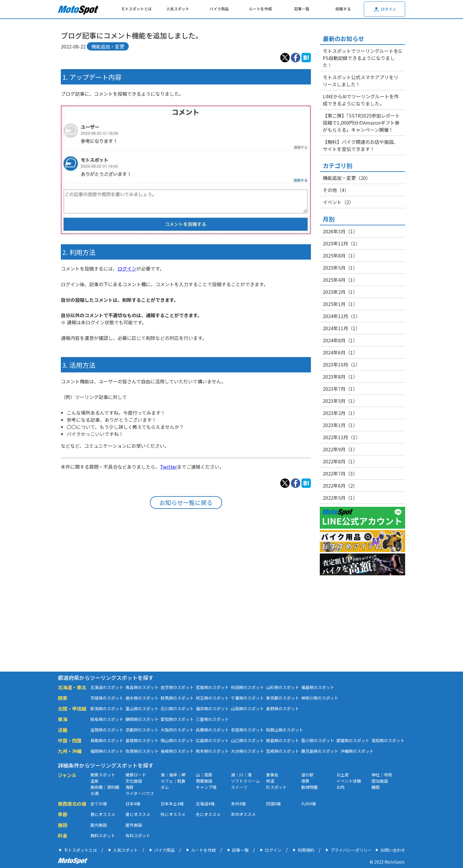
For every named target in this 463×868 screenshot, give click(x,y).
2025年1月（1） (340, 304)
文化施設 (134, 781)
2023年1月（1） (340, 425)
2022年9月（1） (340, 449)
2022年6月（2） (340, 486)
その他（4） (336, 190)
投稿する (343, 9)
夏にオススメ (138, 814)
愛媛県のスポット (353, 740)
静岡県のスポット (142, 719)
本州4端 (238, 804)
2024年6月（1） (340, 352)
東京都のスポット (283, 698)
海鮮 (130, 787)
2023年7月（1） (340, 389)
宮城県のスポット (212, 687)
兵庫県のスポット (212, 730)
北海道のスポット (107, 687)
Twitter (168, 467)
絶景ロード (136, 775)
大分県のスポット (247, 751)
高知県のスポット (388, 740)
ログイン (127, 268)
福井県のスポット (212, 709)
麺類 (376, 787)
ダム (165, 787)
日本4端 (133, 804)
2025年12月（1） (341, 243)
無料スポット (103, 836)
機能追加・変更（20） (347, 178)
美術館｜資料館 (105, 787)
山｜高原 (204, 775)
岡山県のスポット (177, 740)
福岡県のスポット (107, 751)
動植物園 (309, 787)
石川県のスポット (177, 709)
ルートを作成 (260, 9)
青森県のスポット (142, 687)
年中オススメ (243, 814)
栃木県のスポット (142, 698)
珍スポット (276, 787)
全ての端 (99, 804)
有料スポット (138, 836)
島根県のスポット (142, 740)
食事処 (272, 775)
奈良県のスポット (247, 730)
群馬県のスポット (177, 698)
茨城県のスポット (107, 698)
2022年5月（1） (340, 498)
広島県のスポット (212, 740)
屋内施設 (99, 825)
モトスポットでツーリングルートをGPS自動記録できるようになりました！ (362, 58)
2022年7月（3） (340, 473)
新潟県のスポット (107, 709)
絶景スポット (103, 775)
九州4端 (309, 804)
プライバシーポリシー (351, 850)
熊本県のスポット (212, 751)
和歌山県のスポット (285, 730)
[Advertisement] (186, 586)
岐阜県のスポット (107, 719)
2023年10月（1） (341, 364)
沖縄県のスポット (357, 751)
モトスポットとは (136, 9)
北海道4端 (205, 804)
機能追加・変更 (108, 46)
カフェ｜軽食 (173, 781)
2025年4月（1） (340, 280)
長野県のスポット (283, 709)
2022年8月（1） (340, 461)
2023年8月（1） (340, 377)
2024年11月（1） (341, 328)
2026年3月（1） (340, 231)
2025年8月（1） (340, 255)
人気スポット (178, 9)
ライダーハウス (140, 793)
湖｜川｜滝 (241, 775)
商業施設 (204, 781)
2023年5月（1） (340, 401)
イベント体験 (349, 781)
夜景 (305, 781)
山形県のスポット (283, 687)
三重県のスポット (212, 719)
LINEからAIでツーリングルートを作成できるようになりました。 (361, 100)
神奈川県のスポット (320, 698)
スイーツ (239, 787)
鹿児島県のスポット (320, 751)
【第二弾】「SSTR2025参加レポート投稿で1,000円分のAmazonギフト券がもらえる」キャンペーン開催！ (361, 123)
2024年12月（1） (341, 316)
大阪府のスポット (177, 730)
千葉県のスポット (247, 698)
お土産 (343, 775)
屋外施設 (134, 825)
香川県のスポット (318, 740)
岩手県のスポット (177, 687)
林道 (270, 781)
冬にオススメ (208, 814)
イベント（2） (338, 202)
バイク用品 (219, 9)
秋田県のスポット (247, 687)
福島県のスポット (318, 687)
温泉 (94, 781)
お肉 (340, 787)
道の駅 (307, 775)
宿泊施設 (380, 781)
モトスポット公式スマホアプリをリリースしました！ (361, 81)
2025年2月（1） (340, 292)
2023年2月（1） (340, 413)
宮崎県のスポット (283, 751)
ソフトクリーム (245, 781)
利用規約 (306, 850)
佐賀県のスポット (142, 751)
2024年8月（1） (340, 340)
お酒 (94, 793)
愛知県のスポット (177, 719)
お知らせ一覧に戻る (186, 503)
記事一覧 (302, 9)
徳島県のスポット (283, 740)
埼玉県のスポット (212, 698)
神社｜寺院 (382, 775)
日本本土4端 (172, 804)
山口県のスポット (247, 740)
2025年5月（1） (340, 268)
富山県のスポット (142, 709)
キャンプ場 (206, 787)
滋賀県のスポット (107, 730)
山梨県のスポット (247, 709)
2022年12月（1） (341, 437)
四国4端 (273, 804)
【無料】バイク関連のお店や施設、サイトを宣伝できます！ (361, 145)
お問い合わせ (393, 850)
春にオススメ (103, 814)
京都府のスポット (142, 730)
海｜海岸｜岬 (173, 775)
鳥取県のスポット (107, 740)
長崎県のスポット (177, 751)
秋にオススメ (173, 814)
